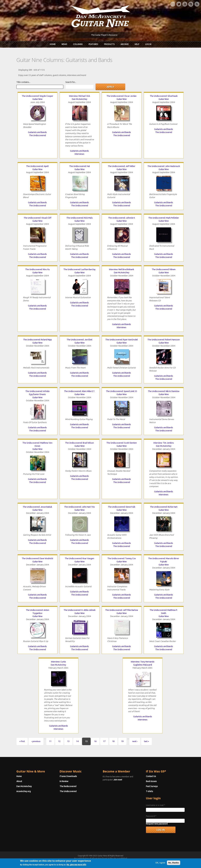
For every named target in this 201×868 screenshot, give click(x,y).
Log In (148, 44)
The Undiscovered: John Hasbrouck (164, 166)
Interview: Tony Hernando (143, 662)
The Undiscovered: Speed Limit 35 (122, 391)
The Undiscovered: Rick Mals (80, 218)
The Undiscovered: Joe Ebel (80, 340)
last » (146, 741)
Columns (78, 44)
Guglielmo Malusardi (143, 665)
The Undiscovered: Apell (37, 166)
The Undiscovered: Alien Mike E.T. (79, 391)
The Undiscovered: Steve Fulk (122, 507)
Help (137, 44)
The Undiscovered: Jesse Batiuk (37, 507)
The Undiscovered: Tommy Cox (122, 558)
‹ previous (36, 741)
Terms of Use (116, 861)
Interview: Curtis (59, 662)
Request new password (157, 824)
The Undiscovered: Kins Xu (37, 269)
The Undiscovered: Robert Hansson (164, 340)
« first (22, 741)
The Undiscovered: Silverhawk (164, 96)
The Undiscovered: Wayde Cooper (37, 96)
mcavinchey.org (24, 791)
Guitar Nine (37, 99)
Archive (125, 44)
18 (113, 741)
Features (93, 44)
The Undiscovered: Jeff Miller (122, 166)
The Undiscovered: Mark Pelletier (164, 218)
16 (95, 741)
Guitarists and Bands (37, 132)
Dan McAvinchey (80, 99)
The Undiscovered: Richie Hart (164, 507)
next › (135, 741)
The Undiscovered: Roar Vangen (79, 558)
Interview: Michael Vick (80, 96)
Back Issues (151, 781)
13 (68, 741)
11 (50, 741)
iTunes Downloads (68, 776)
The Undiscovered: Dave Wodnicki (37, 558)
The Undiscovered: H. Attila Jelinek (80, 610)
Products (109, 44)
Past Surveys (152, 786)
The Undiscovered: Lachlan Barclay (79, 269)
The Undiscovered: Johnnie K (122, 218)
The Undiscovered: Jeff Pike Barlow (122, 610)
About (19, 781)
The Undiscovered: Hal (80, 166)
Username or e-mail (156, 805)
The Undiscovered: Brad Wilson (79, 443)
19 (122, 741)
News (64, 44)
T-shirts (149, 791)
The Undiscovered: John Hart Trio (79, 507)
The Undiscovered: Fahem (164, 269)
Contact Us (151, 776)
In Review (64, 781)
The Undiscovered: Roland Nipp (37, 340)
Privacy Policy (136, 861)
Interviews (79, 154)
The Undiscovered (37, 135)
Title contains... (23, 82)
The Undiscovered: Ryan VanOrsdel (122, 340)
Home (53, 44)
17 (104, 741)
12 (59, 741)
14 (77, 741)
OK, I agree (160, 866)
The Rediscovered (68, 786)
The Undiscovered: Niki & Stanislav (164, 391)
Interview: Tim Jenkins (164, 443)
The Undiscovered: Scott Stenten (122, 443)
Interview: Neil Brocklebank (122, 269)
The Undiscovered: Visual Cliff (37, 218)
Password (151, 816)
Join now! (118, 780)
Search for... (71, 82)
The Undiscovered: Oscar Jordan (122, 96)
